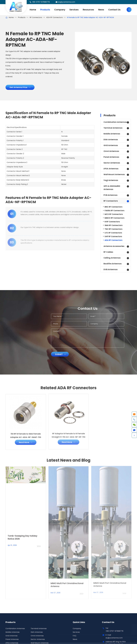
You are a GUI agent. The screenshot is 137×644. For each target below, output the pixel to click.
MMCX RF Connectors (115, 218)
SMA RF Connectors (114, 225)
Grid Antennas (111, 145)
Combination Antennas (115, 122)
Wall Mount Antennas (114, 174)
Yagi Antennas (111, 180)
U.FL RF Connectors (113, 233)
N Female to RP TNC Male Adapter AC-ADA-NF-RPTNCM (90, 17)
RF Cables (108, 252)
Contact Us (114, 10)
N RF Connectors (112, 222)
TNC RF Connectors (113, 229)
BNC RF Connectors (113, 207)
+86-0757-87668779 (41, 2)
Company (60, 10)
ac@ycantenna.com (67, 2)
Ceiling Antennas (112, 258)
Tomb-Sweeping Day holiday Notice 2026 (23, 536)
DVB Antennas (111, 269)
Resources (88, 10)
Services (74, 10)
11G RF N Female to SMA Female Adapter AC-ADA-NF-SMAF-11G (26, 434)
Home (33, 10)
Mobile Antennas (112, 134)
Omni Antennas (111, 151)
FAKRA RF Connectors (115, 211)
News (101, 10)
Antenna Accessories (114, 246)
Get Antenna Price (20, 87)
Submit (62, 354)
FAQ (74, 636)
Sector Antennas (112, 163)
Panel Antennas (111, 157)
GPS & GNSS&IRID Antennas (112, 188)
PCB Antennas (110, 195)
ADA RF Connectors (54, 17)
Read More (26, 441)
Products (45, 10)
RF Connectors (36, 17)
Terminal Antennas (113, 128)
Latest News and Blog (69, 462)
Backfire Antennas (113, 264)
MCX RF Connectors (114, 214)
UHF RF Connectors (113, 236)
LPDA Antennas (111, 169)
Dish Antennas (111, 139)
